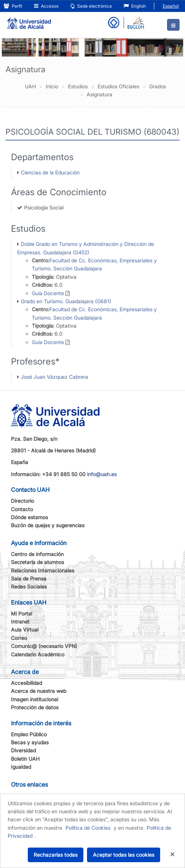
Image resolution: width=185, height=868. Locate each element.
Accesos (46, 6)
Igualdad (21, 767)
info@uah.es (102, 474)
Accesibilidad (27, 683)
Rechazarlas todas (56, 855)
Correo (19, 638)
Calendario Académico (38, 654)
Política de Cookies (88, 828)
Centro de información (37, 554)
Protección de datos (35, 707)
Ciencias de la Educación (50, 172)
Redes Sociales (29, 587)
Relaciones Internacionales (43, 570)
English (135, 6)
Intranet (20, 622)
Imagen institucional (35, 699)
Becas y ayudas (30, 742)
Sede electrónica (91, 6)
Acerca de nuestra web (39, 691)
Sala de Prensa (29, 578)
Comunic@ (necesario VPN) (44, 646)
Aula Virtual (25, 630)
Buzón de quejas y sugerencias (48, 525)
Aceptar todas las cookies (124, 855)
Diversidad (23, 750)
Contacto (22, 509)
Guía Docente (48, 293)
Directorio (22, 501)
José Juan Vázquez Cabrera (54, 377)
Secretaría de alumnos (37, 562)
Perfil (13, 6)
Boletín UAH (25, 759)
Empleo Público (29, 734)
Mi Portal (22, 614)
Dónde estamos (29, 517)
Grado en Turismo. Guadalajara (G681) (66, 301)
